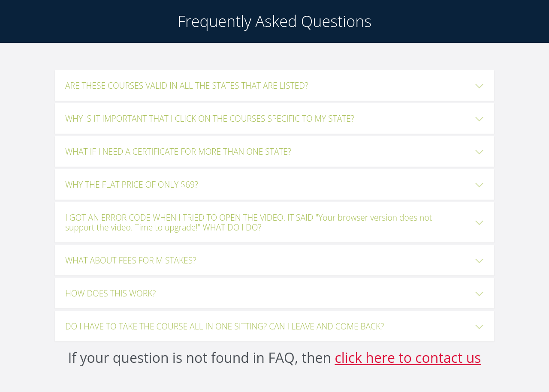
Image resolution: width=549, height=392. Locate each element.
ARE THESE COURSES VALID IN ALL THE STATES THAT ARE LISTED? (187, 85)
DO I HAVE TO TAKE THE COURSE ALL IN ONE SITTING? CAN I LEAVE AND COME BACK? (225, 326)
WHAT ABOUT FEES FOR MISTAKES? (131, 260)
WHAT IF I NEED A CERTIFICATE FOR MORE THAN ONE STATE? (178, 151)
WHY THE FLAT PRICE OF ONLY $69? (132, 184)
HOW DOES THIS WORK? (110, 293)
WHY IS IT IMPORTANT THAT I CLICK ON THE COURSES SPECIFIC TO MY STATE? (210, 118)
